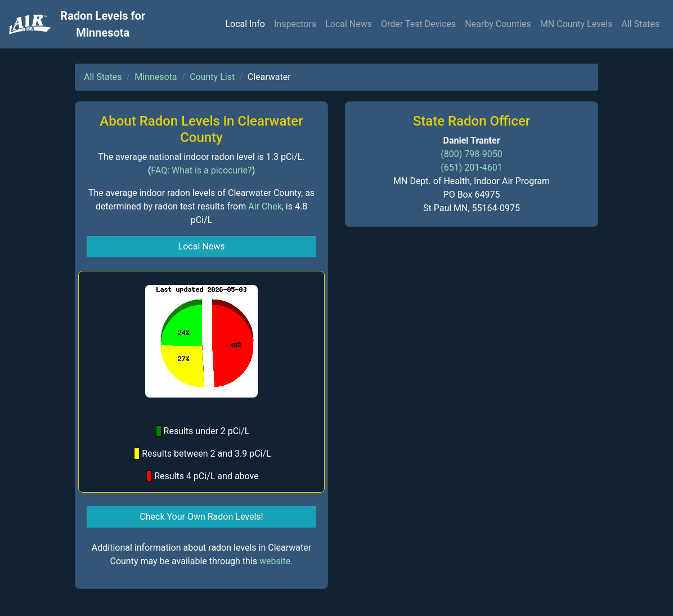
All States (640, 24)
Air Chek (265, 206)
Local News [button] (202, 246)
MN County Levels (576, 24)
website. (276, 561)
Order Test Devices (418, 24)
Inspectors (295, 24)
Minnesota (156, 77)
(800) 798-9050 (471, 154)
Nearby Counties (498, 24)
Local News (349, 24)
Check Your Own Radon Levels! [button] (201, 517)
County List (212, 77)
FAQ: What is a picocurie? (201, 170)
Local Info (245, 24)
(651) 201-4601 (471, 168)
